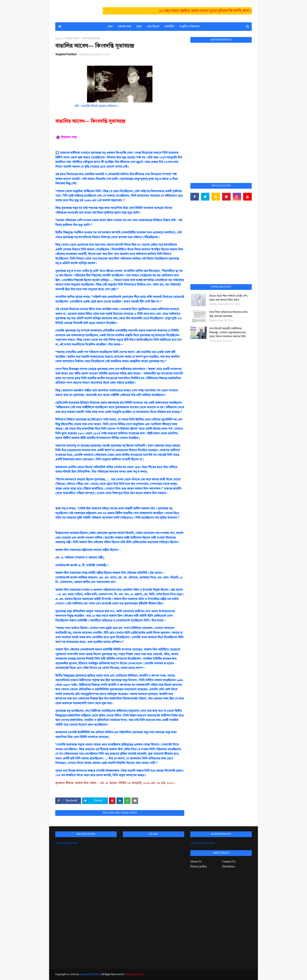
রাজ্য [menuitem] (139, 27)
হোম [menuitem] (110, 27)
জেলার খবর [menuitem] (124, 27)
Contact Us (229, 862)
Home (59, 39)
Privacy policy (199, 867)
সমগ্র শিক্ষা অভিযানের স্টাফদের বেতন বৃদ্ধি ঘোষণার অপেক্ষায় (228, 314)
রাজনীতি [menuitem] (169, 27)
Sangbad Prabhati (66, 54)
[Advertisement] (221, 108)
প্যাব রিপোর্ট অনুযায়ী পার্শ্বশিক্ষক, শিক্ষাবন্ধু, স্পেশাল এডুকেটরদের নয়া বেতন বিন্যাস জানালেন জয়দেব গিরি (227, 333)
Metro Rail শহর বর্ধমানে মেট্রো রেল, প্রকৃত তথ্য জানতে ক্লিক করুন (229, 298)
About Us (196, 862)
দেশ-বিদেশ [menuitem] (153, 27)
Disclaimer (229, 867)
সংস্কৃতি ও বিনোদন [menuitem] (190, 27)
